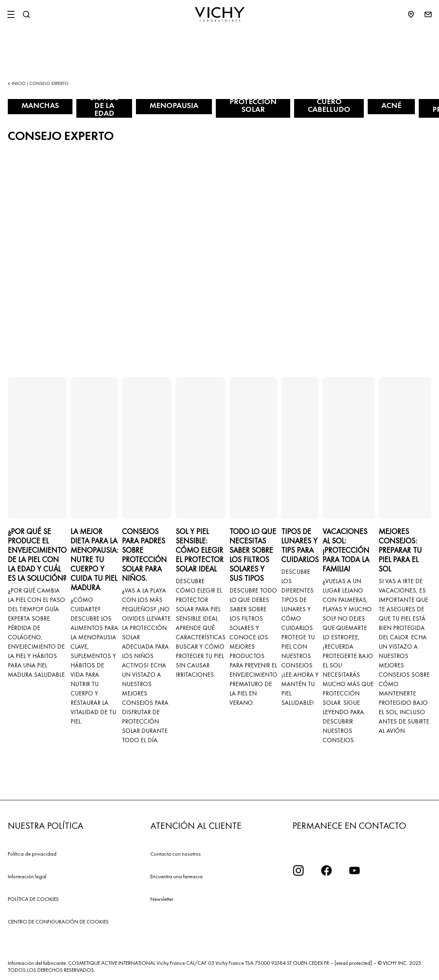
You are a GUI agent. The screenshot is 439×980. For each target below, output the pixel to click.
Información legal (27, 876)
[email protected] (353, 963)
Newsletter (162, 899)
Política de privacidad (32, 854)
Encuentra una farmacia (176, 876)
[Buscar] (26, 14)
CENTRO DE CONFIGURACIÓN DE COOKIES (58, 922)
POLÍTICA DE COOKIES (33, 899)
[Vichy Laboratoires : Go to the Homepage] (220, 14)
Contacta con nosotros (175, 854)
